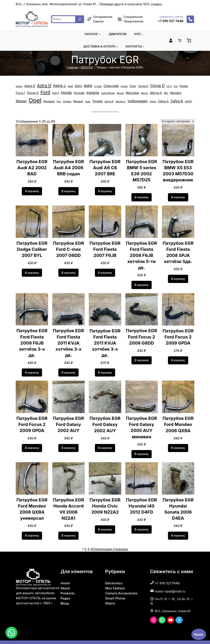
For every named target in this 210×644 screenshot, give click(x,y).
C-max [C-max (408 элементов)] (95, 86)
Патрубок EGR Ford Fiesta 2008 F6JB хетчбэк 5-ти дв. (142, 254)
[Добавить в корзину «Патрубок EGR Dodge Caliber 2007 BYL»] (32, 271)
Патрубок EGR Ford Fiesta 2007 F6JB (105, 248)
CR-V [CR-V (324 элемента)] (163, 86)
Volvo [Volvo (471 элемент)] (120, 101)
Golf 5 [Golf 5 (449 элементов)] (43, 95)
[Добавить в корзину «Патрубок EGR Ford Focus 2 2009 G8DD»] (142, 359)
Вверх (199, 634)
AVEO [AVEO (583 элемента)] (76, 86)
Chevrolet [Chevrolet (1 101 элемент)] (107, 86)
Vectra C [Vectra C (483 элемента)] (90, 101)
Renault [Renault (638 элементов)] (49, 101)
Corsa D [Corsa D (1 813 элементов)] (152, 86)
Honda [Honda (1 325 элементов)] (53, 94)
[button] (11, 633)
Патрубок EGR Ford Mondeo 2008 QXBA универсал (32, 501)
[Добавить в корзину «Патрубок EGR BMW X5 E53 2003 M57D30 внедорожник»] (178, 196)
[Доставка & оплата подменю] (117, 47)
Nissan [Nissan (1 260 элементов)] (170, 94)
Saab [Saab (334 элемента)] (59, 101)
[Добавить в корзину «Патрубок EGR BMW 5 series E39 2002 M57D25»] (142, 196)
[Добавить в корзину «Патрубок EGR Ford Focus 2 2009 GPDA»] (178, 359)
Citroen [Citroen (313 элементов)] (120, 86)
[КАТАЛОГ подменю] (100, 34)
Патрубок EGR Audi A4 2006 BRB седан (68, 166)
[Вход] (171, 40)
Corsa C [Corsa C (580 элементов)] (138, 86)
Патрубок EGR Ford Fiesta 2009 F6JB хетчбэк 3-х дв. (32, 338)
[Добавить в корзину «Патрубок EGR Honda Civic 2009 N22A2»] (105, 522)
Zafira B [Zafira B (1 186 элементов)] (143, 101)
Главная (74, 67)
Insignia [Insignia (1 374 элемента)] (79, 94)
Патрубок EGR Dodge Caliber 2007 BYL (32, 248)
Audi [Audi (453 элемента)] (68, 86)
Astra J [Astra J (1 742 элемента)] (57, 86)
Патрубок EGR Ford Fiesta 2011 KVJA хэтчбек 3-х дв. (68, 338)
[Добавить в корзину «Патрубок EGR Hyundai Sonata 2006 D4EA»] (178, 528)
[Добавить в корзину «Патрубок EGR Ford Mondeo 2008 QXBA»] (178, 440)
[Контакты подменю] (143, 47)
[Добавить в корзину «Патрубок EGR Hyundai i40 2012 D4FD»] (142, 522)
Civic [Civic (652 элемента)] (128, 86)
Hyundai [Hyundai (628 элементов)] (66, 94)
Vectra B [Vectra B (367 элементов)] (79, 101)
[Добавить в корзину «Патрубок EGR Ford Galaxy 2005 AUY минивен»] (142, 446)
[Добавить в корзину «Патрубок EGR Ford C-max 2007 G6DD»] (69, 271)
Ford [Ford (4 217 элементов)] (33, 94)
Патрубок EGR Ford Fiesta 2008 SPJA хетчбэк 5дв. (178, 251)
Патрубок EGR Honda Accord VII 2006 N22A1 (69, 498)
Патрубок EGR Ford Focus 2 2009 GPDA (178, 335)
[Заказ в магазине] (178, 119)
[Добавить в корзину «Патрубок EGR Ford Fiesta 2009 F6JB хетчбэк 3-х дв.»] (32, 365)
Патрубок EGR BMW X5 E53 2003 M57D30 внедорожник (178, 169)
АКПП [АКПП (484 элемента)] (154, 101)
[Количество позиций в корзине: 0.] (180, 40)
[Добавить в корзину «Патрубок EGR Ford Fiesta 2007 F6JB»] (105, 271)
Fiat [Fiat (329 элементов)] (169, 86)
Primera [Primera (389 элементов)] (39, 101)
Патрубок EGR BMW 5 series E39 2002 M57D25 (142, 169)
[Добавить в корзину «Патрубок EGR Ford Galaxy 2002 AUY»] (69, 440)
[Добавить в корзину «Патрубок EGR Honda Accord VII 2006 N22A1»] (69, 522)
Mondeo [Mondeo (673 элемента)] (157, 94)
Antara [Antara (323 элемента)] (19, 86)
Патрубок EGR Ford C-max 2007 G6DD (68, 248)
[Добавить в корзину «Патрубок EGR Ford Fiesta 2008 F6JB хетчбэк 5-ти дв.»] (142, 283)
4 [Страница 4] (92, 541)
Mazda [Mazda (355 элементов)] (105, 95)
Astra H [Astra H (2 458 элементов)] (43, 86)
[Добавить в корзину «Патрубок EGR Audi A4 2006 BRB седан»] (69, 190)
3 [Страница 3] (89, 541)
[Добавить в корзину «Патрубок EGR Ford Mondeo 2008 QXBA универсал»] (32, 528)
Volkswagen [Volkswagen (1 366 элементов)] (106, 100)
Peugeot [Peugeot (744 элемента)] (21, 101)
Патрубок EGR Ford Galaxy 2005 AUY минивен (142, 420)
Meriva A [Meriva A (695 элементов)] (139, 94)
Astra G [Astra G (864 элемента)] (29, 86)
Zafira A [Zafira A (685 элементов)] (130, 101)
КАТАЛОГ (88, 67)
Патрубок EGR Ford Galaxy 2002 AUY (68, 417)
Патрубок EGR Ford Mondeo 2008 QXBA (178, 417)
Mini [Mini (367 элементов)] (148, 95)
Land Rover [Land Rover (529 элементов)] (93, 94)
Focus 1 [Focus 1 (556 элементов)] (188, 86)
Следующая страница (110, 541)
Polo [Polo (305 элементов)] (31, 101)
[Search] (80, 19)
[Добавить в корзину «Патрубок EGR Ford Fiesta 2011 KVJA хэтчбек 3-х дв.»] (69, 365)
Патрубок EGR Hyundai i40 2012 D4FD (142, 498)
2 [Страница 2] (87, 541)
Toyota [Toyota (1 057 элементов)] (68, 101)
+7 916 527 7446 (171, 21)
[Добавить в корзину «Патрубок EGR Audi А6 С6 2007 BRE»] (105, 190)
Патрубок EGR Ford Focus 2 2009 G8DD (142, 335)
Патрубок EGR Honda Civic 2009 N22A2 (105, 498)
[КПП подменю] (141, 34)
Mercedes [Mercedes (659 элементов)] (117, 94)
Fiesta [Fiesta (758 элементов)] (177, 86)
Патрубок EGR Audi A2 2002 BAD (32, 166)
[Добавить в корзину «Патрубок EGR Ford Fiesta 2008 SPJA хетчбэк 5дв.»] (178, 277)
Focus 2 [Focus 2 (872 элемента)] (21, 94)
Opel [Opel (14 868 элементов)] (183, 93)
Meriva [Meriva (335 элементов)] (128, 95)
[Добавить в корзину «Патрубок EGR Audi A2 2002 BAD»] (32, 190)
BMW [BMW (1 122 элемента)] (85, 86)
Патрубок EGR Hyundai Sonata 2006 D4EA (178, 501)
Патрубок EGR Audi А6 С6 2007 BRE (105, 166)
